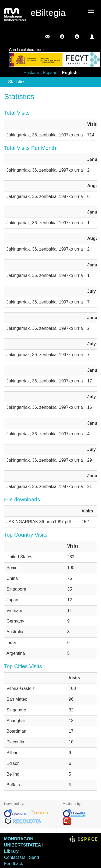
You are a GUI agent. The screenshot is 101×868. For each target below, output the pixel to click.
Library (11, 851)
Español (51, 73)
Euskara (31, 73)
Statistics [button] (19, 82)
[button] (62, 37)
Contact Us (15, 857)
